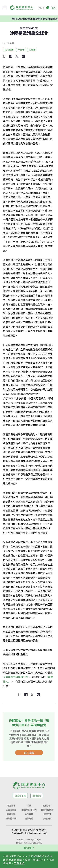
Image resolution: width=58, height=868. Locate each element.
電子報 (42, 8)
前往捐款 (29, 753)
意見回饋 (47, 818)
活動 (29, 805)
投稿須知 (47, 814)
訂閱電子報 (20, 796)
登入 (54, 8)
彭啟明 (11, 43)
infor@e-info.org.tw (34, 843)
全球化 (21, 50)
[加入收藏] (5, 57)
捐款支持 (37, 796)
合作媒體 (29, 814)
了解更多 (19, 863)
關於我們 (47, 805)
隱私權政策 (11, 818)
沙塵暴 (32, 50)
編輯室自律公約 (29, 810)
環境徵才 (11, 805)
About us (11, 810)
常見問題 (11, 814)
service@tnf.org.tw (34, 839)
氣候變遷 (9, 50)
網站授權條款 (47, 810)
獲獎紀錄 (29, 818)
